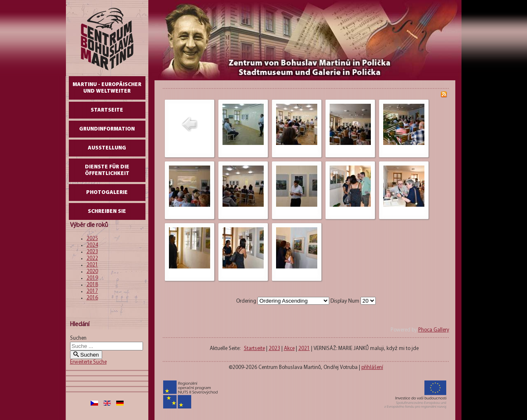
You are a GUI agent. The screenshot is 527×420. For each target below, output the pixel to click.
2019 (92, 278)
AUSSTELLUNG (107, 148)
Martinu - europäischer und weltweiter (107, 88)
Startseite (107, 110)
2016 (92, 298)
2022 (92, 258)
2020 (92, 272)
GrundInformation (107, 129)
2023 (92, 252)
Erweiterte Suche (88, 362)
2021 (92, 265)
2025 (92, 239)
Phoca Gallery (434, 330)
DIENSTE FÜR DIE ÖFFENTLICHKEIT (107, 170)
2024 (92, 245)
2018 (92, 285)
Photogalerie (107, 192)
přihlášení (372, 367)
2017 (92, 291)
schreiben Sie (107, 211)
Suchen (78, 338)
